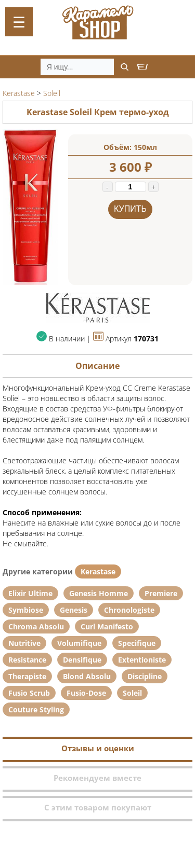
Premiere (161, 593)
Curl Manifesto (107, 626)
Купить (130, 209)
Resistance (27, 660)
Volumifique (79, 643)
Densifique (82, 660)
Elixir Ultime (30, 593)
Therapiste (27, 676)
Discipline (145, 676)
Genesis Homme (99, 593)
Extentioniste (142, 660)
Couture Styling (36, 709)
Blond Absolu (87, 676)
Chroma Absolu (36, 626)
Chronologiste (129, 610)
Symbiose (26, 610)
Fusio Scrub (29, 693)
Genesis (74, 610)
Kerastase (98, 571)
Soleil (132, 693)
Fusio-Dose (86, 693)
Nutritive (24, 643)
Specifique (137, 643)
